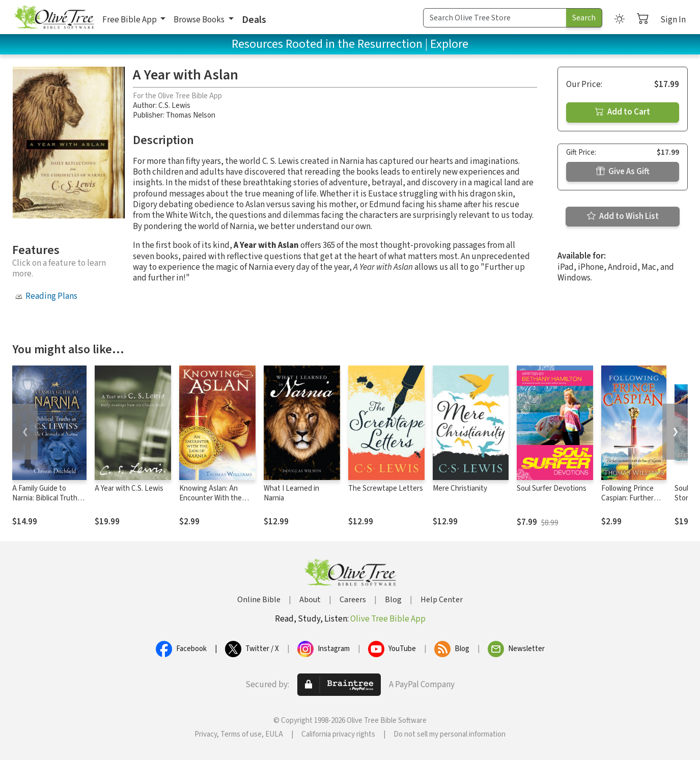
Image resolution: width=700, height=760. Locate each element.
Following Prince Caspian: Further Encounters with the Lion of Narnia (629, 503)
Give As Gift (623, 172)
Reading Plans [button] (51, 296)
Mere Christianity (460, 488)
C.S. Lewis (174, 106)
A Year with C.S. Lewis (129, 488)
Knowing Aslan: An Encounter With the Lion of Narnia (211, 498)
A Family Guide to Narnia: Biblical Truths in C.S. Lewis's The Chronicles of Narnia (47, 503)
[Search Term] (495, 18)
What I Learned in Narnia (291, 493)
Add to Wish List (623, 216)
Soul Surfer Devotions (552, 488)
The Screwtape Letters (386, 488)
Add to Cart (623, 112)
